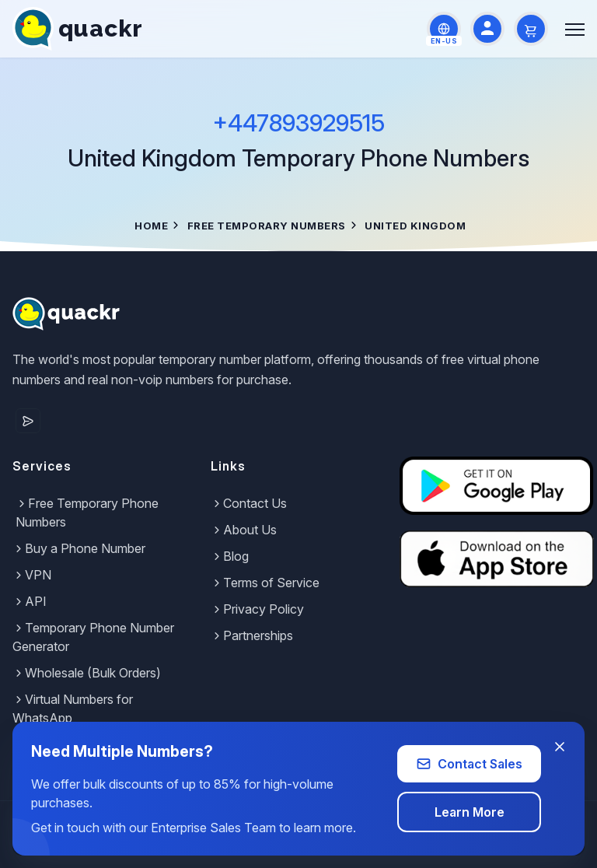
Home (151, 226)
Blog (230, 556)
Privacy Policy (257, 609)
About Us (244, 530)
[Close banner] (560, 747)
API (30, 601)
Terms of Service (265, 583)
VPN (32, 575)
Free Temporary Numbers (267, 226)
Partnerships (252, 635)
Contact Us (249, 503)
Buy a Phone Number (79, 548)
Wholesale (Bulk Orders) (87, 673)
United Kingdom (415, 226)
